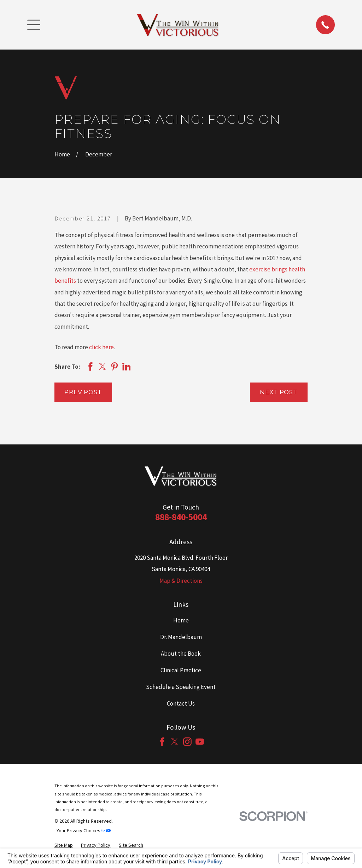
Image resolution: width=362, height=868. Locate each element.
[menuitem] (64, 845)
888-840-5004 (181, 517)
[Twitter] (175, 742)
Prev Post (83, 392)
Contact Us (181, 703)
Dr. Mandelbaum (181, 637)
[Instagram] (187, 742)
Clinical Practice (181, 670)
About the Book (181, 654)
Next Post (279, 392)
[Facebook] (162, 742)
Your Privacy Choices (84, 830)
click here (101, 347)
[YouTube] (200, 742)
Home (181, 620)
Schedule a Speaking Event (181, 687)
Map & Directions (181, 581)
